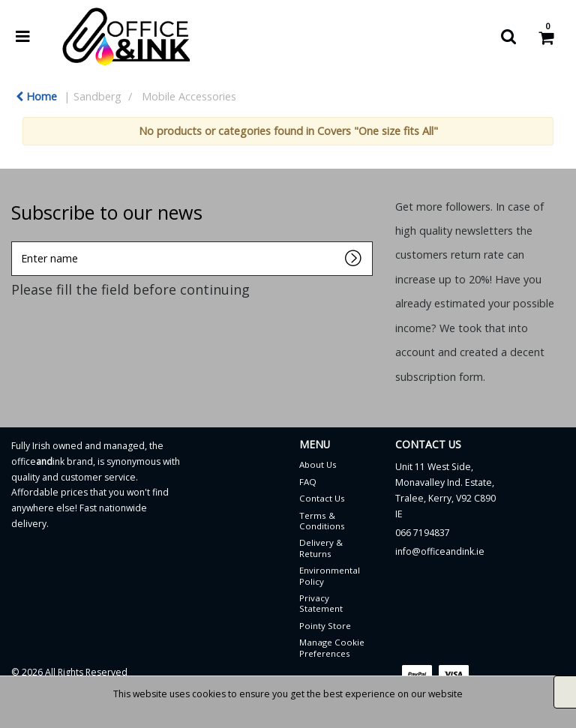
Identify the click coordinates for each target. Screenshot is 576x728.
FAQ (308, 482)
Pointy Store (325, 626)
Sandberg (97, 96)
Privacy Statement (321, 603)
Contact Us (322, 498)
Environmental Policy (330, 575)
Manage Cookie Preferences (332, 647)
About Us (318, 464)
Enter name (15, 241)
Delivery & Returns (321, 548)
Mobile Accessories (189, 96)
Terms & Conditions (322, 521)
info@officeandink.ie (440, 551)
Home (36, 96)
